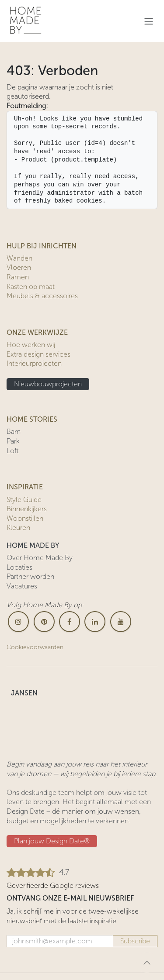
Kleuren (18, 528)
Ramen (18, 277)
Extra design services (38, 354)
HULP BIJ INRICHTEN (42, 246)
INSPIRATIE (25, 487)
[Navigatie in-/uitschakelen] (149, 21)
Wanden (19, 258)
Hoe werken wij (31, 345)
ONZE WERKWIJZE (37, 332)
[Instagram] (18, 622)
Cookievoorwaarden (35, 647)
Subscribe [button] (135, 941)
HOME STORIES (32, 419)
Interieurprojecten (34, 363)
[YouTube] (121, 622)
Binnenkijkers (27, 509)
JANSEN (24, 693)
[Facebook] (70, 622)
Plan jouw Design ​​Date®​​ (52, 841)
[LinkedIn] (95, 622)
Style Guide (24, 500)
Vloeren (19, 267)
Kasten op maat (31, 287)
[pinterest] (44, 622)
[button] (147, 963)
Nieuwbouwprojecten (48, 384)
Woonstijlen (25, 518)
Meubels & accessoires (42, 296)
